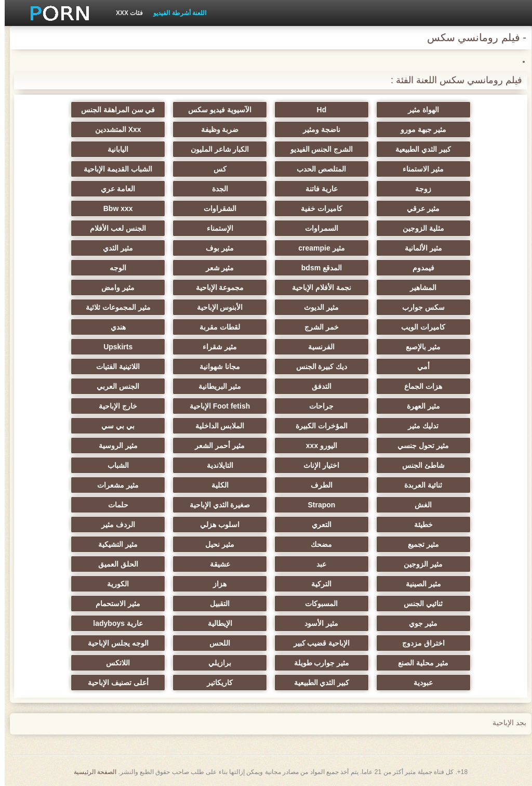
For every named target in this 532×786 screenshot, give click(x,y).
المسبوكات (317, 604)
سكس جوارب (419, 307)
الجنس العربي (113, 386)
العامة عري (113, 189)
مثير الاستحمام (113, 604)
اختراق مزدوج (419, 643)
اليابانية (113, 149)
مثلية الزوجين (419, 228)
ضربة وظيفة (215, 129)
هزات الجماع (418, 386)
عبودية (418, 683)
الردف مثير (114, 525)
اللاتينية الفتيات (113, 366)
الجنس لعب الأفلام (113, 228)
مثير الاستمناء (418, 169)
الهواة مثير (419, 110)
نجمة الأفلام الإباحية (317, 287)
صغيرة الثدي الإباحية (215, 505)
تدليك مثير (418, 426)
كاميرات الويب (418, 327)
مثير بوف (215, 248)
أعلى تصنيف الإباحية (114, 683)
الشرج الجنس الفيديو (317, 149)
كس (215, 169)
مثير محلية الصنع (418, 663)
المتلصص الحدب (317, 169)
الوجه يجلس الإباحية (114, 643)
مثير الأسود (317, 623)
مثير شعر (215, 268)
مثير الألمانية (419, 248)
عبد (317, 564)
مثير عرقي (418, 208)
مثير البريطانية (215, 386)
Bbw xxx (114, 208)
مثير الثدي (113, 248)
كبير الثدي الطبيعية (418, 149)
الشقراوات (215, 208)
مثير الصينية (419, 584)
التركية (317, 584)
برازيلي (215, 663)
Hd (317, 110)
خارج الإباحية (113, 406)
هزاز (215, 584)
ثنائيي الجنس (418, 604)
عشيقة (215, 564)
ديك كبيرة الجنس (317, 366)
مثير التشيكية (113, 544)
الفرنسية (317, 347)
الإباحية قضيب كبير (317, 643)
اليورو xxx (317, 446)
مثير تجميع (419, 544)
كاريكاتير (215, 683)
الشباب (114, 465)
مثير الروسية (114, 446)
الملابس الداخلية (215, 426)
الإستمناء (215, 228)
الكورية (113, 584)
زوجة (418, 189)
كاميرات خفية (317, 208)
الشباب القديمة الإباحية (113, 169)
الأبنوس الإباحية (215, 307)
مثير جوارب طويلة (317, 663)
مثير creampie (317, 248)
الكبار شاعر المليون (215, 149)
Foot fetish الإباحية (215, 406)
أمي (419, 366)
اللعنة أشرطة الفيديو (175, 13)
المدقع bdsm (317, 268)
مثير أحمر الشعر (215, 446)
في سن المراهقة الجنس (114, 110)
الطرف (317, 485)
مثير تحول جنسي (418, 446)
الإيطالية (215, 623)
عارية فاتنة (317, 189)
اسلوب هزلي (215, 525)
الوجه (113, 268)
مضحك (317, 544)
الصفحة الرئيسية (90, 772)
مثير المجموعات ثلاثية (114, 307)
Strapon (317, 505)
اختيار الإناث (317, 465)
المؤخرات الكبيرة (317, 426)
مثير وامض (113, 287)
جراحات (317, 406)
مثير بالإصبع (418, 347)
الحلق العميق (114, 564)
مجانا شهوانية (215, 366)
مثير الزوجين (418, 564)
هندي (114, 327)
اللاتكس (113, 663)
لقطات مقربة (215, 327)
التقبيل (215, 604)
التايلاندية (215, 465)
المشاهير (418, 287)
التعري (317, 525)
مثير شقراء (215, 347)
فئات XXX (125, 13)
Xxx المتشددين (114, 129)
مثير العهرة (419, 406)
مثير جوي (418, 623)
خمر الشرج (317, 327)
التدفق (317, 386)
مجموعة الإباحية (215, 287)
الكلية (215, 485)
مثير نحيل (215, 544)
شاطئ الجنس (419, 465)
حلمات (114, 505)
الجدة (215, 189)
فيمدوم (419, 268)
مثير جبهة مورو (419, 129)
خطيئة (419, 525)
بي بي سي (113, 426)
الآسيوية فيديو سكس (215, 110)
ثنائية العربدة (418, 485)
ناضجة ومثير (317, 129)
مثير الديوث (317, 307)
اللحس (215, 643)
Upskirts (113, 347)
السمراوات (317, 228)
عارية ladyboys (113, 623)
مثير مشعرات (113, 485)
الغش (418, 505)
